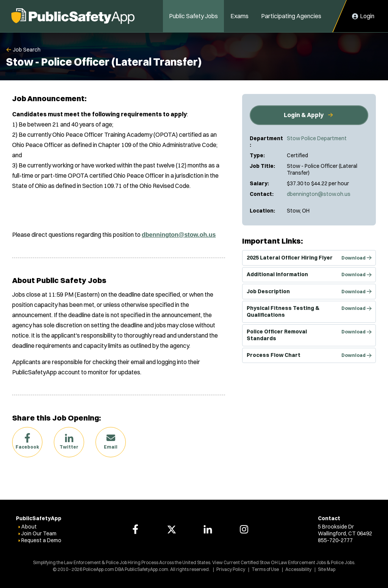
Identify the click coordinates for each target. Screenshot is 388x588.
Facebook (27, 447)
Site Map (327, 569)
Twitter (69, 447)
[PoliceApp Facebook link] (135, 529)
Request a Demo (41, 540)
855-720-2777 (335, 540)
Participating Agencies (291, 16)
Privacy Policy (231, 569)
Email (111, 447)
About (29, 527)
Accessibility (298, 569)
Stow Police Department (317, 138)
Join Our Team (39, 533)
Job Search (27, 50)
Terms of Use (265, 569)
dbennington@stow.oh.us (319, 194)
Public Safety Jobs (193, 16)
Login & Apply (304, 115)
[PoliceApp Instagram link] (244, 529)
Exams (239, 16)
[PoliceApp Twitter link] (172, 529)
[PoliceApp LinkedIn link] (208, 529)
